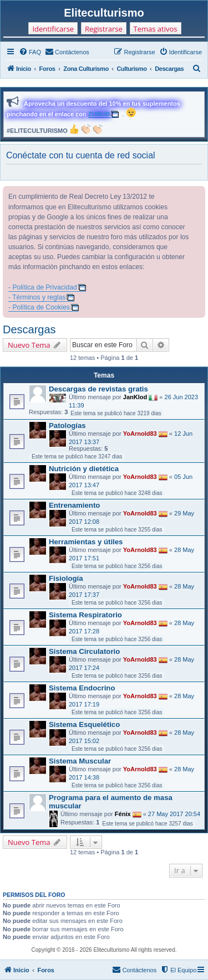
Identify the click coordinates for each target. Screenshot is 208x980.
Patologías (67, 425)
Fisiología (66, 578)
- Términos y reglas (37, 297)
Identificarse (53, 29)
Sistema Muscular (80, 761)
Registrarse (104, 29)
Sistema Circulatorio (84, 651)
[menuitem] (30, 52)
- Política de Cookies (39, 307)
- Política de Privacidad (43, 287)
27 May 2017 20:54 (174, 814)
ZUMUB (99, 114)
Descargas (29, 329)
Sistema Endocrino (82, 688)
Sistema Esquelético (84, 724)
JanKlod (135, 397)
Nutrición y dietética (84, 469)
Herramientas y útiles (86, 542)
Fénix (123, 814)
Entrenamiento (74, 505)
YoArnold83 (140, 434)
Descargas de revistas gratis (98, 389)
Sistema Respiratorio (85, 615)
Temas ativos (156, 29)
